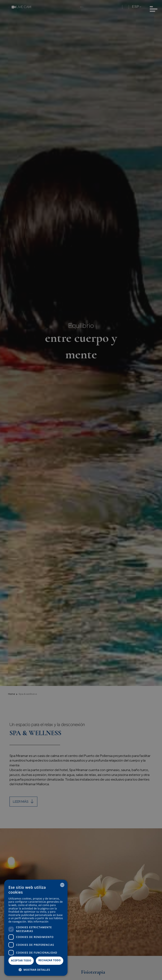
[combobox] (62, 885)
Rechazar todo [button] (50, 960)
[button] (36, 970)
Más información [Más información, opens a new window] (38, 922)
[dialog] (36, 928)
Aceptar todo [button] (21, 960)
